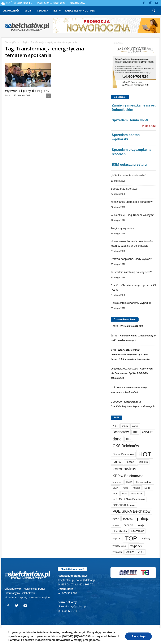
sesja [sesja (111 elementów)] (141, 525)
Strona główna (12, 42)
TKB (57, 11)
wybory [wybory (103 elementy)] (146, 538)
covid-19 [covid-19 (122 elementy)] (148, 432)
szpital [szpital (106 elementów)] (117, 538)
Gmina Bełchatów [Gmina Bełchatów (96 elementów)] (123, 454)
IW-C (8, 95)
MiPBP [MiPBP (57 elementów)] (148, 488)
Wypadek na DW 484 (132, 326)
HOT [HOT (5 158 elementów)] (145, 454)
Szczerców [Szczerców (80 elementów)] (138, 531)
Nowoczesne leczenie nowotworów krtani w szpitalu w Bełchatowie (132, 244)
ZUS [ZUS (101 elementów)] (141, 552)
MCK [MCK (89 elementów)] (116, 488)
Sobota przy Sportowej (124, 189)
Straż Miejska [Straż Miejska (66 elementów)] (120, 531)
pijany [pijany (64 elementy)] (116, 518)
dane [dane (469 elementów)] (117, 439)
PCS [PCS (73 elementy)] (115, 493)
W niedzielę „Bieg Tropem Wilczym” (132, 215)
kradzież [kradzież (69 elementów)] (117, 482)
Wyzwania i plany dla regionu (27, 91)
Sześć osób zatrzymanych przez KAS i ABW (133, 287)
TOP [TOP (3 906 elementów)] (131, 538)
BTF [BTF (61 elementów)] (136, 432)
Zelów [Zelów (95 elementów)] (130, 552)
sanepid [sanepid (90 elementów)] (129, 525)
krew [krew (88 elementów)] (129, 482)
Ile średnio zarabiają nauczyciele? (131, 272)
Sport (29, 11)
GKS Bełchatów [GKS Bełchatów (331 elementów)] (126, 446)
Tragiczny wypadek (122, 228)
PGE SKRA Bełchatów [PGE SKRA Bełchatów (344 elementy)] (131, 511)
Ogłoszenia (77, 3)
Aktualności (12, 11)
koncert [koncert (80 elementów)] (130, 462)
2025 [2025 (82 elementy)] (125, 426)
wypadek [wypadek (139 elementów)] (136, 546)
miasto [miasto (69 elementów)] (136, 488)
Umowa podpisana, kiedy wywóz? (131, 259)
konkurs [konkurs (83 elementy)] (143, 462)
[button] (153, 11)
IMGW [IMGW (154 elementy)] (117, 462)
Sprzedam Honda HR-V (130, 120)
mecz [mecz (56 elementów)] (125, 488)
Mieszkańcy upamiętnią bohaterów (132, 202)
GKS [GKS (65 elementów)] (129, 439)
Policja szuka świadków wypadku (131, 303)
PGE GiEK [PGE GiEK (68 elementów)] (137, 494)
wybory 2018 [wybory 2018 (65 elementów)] (119, 546)
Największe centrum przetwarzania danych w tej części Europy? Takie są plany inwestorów (130, 354)
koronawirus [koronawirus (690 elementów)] (124, 469)
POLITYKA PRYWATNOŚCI (21, 639)
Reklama (43, 11)
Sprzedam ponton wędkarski (126, 137)
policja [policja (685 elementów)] (143, 519)
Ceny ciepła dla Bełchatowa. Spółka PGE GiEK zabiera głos (132, 373)
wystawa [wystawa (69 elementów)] (117, 552)
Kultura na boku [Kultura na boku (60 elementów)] (144, 482)
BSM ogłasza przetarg (129, 164)
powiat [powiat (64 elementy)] (116, 525)
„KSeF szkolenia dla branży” (128, 175)
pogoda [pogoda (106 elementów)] (128, 519)
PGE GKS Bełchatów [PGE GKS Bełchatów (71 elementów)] (124, 505)
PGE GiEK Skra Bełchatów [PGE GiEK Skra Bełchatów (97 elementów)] (129, 499)
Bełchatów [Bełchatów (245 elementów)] (121, 432)
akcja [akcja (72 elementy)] (135, 426)
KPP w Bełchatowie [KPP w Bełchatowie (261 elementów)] (128, 476)
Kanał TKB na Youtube (80, 11)
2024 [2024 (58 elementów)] (115, 426)
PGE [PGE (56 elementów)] (125, 494)
